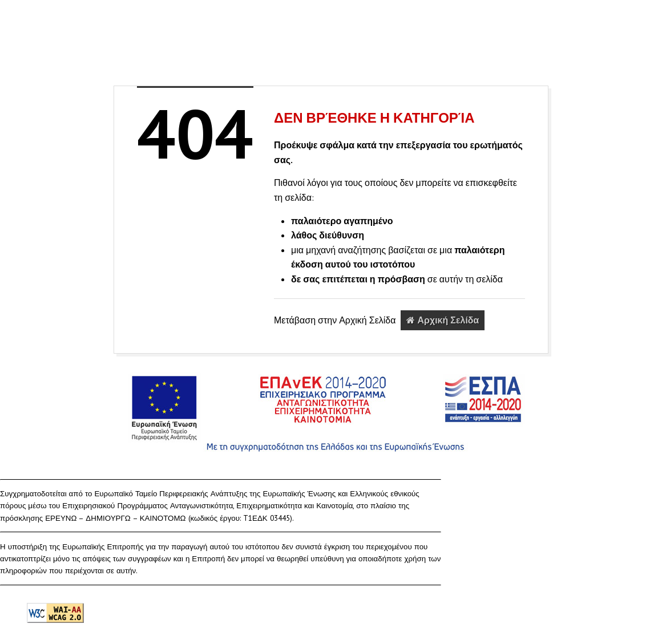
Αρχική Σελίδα (443, 320)
